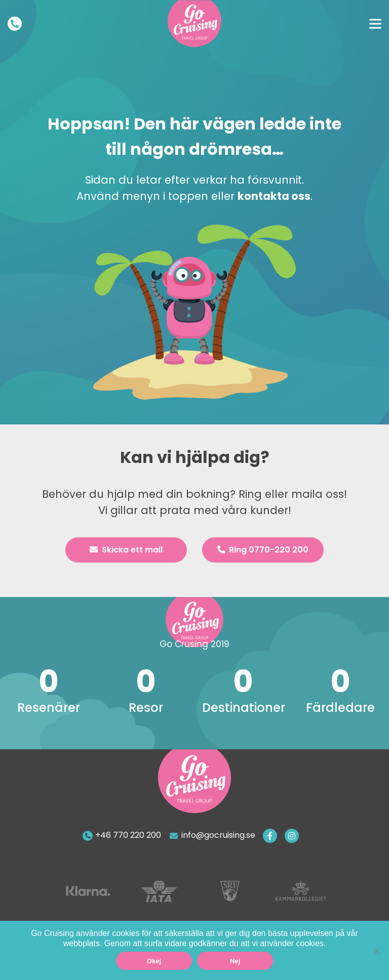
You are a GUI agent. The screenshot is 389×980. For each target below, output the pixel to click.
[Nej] (376, 951)
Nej (235, 961)
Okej (154, 961)
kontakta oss (274, 196)
